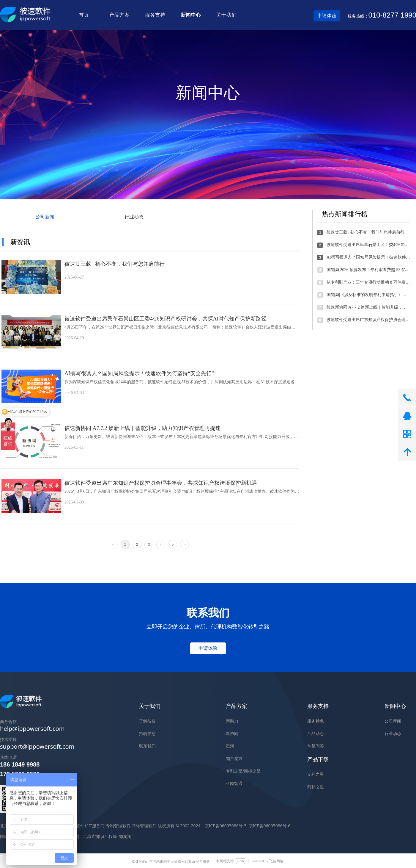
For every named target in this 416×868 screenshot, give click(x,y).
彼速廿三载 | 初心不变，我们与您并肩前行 (115, 264)
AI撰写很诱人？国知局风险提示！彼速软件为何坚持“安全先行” (139, 373)
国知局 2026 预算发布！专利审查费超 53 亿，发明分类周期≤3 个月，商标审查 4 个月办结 (368, 270)
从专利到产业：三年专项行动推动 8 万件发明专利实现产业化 (368, 282)
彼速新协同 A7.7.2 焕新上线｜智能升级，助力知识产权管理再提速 (143, 428)
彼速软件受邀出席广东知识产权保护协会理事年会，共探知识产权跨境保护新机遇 (161, 483)
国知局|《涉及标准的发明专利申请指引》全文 (368, 295)
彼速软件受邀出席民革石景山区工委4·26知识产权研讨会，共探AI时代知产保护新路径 (166, 319)
